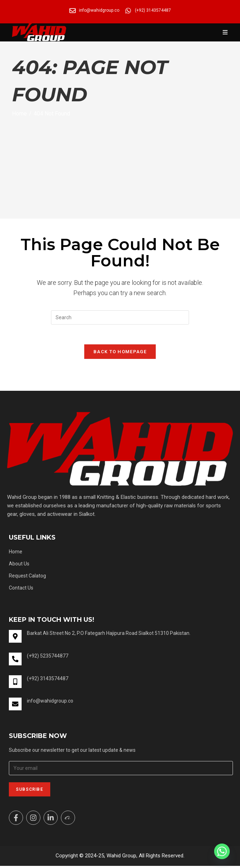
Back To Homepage (120, 353)
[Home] (19, 114)
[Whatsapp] (222, 851)
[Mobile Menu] (225, 32)
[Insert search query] (120, 317)
